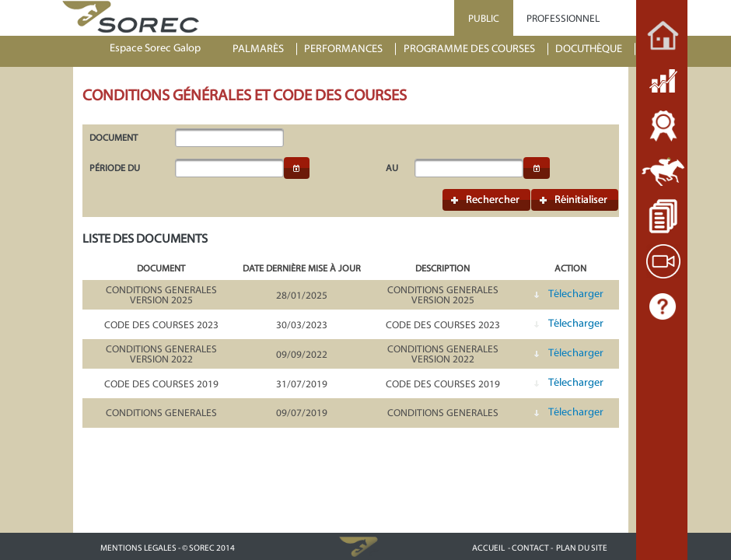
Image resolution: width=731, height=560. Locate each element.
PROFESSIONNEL (563, 18)
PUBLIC (484, 18)
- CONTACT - (530, 548)
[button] (297, 168)
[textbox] (229, 138)
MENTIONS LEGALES (138, 548)
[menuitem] (265, 49)
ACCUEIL (488, 548)
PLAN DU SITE (582, 548)
